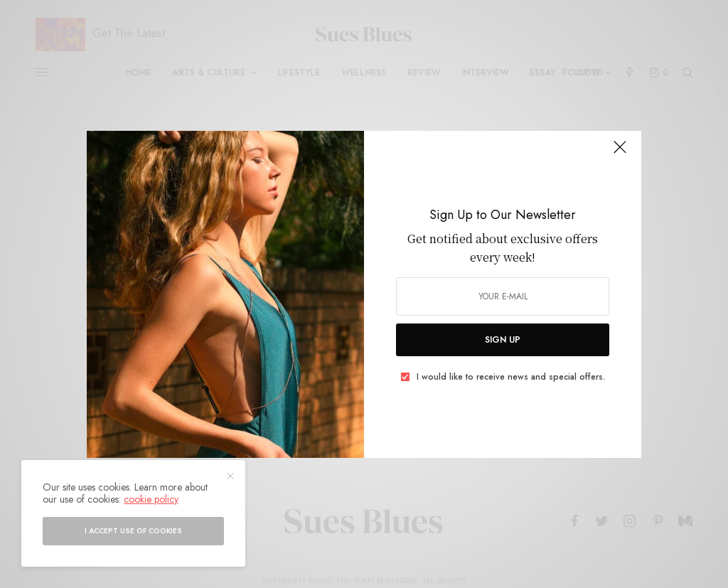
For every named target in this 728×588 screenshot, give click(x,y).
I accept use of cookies (133, 531)
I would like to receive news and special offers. (511, 377)
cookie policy (151, 499)
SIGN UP (503, 340)
